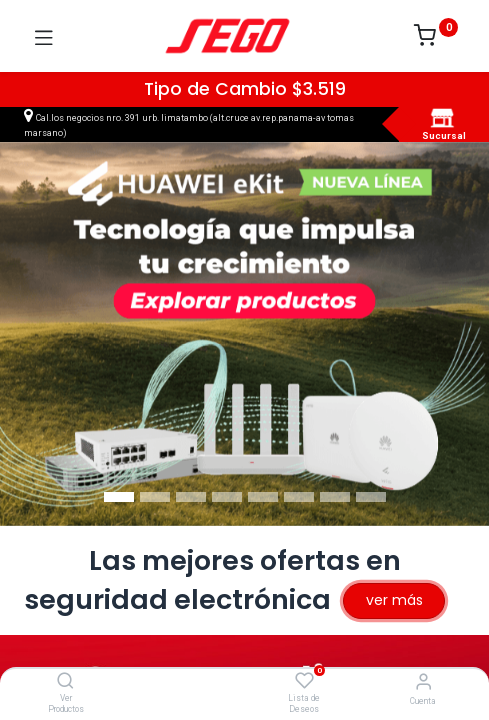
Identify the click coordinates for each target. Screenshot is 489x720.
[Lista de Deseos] (304, 681)
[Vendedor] (423, 681)
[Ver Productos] (65, 682)
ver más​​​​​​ (394, 600)
